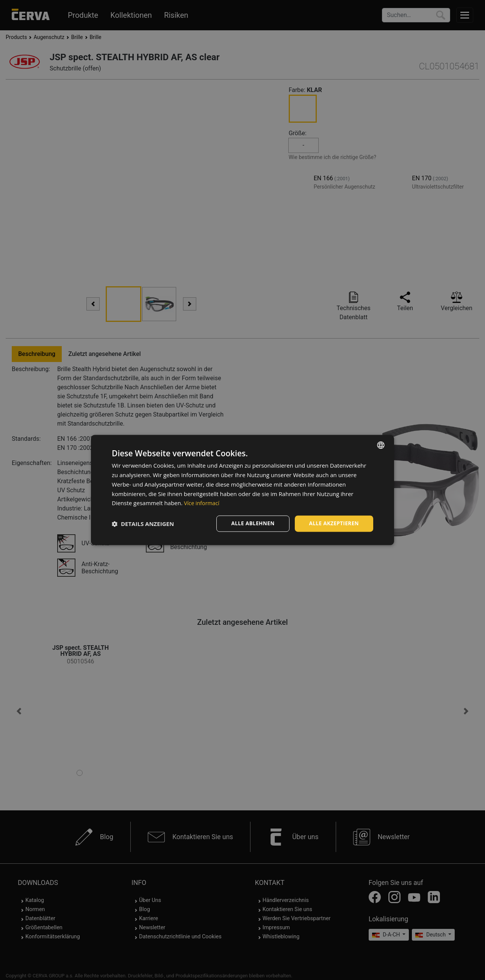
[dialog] (242, 490)
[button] (143, 524)
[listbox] (381, 445)
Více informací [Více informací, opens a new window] (203, 503)
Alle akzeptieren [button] (333, 524)
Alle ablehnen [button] (250, 524)
